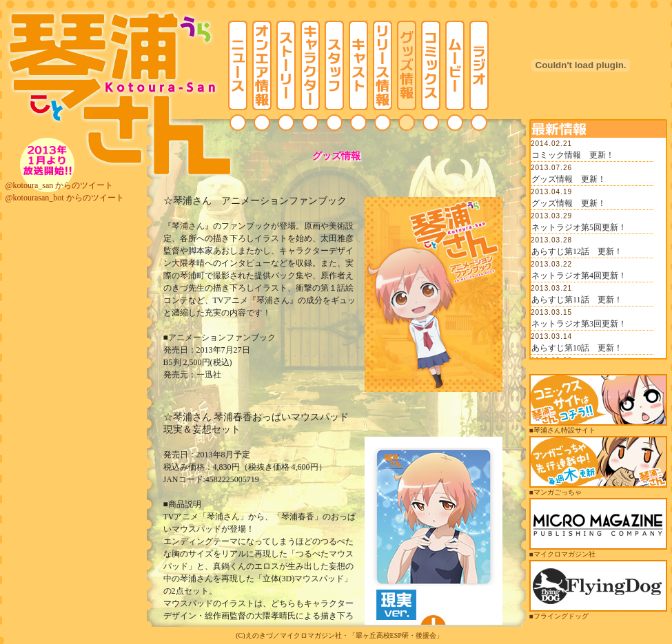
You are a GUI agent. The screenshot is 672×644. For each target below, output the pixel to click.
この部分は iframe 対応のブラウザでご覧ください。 (598, 248)
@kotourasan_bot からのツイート (65, 198)
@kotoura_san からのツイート (60, 185)
